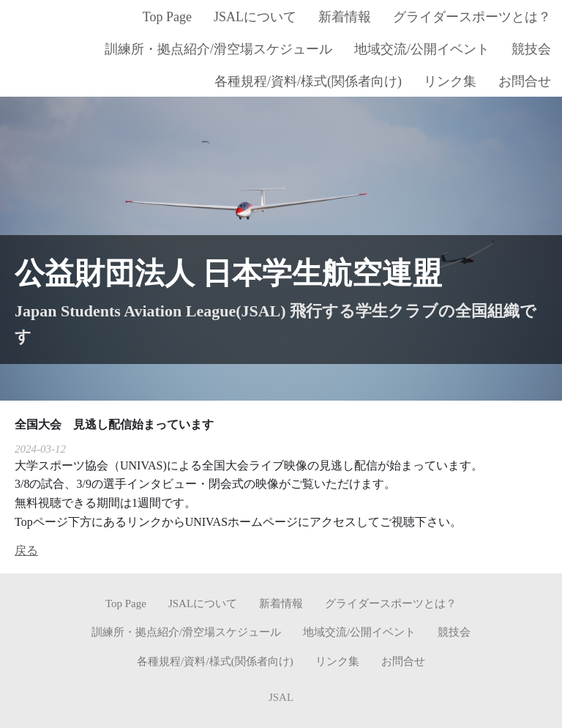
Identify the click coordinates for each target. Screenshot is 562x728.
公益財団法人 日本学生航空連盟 (228, 273)
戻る (26, 550)
